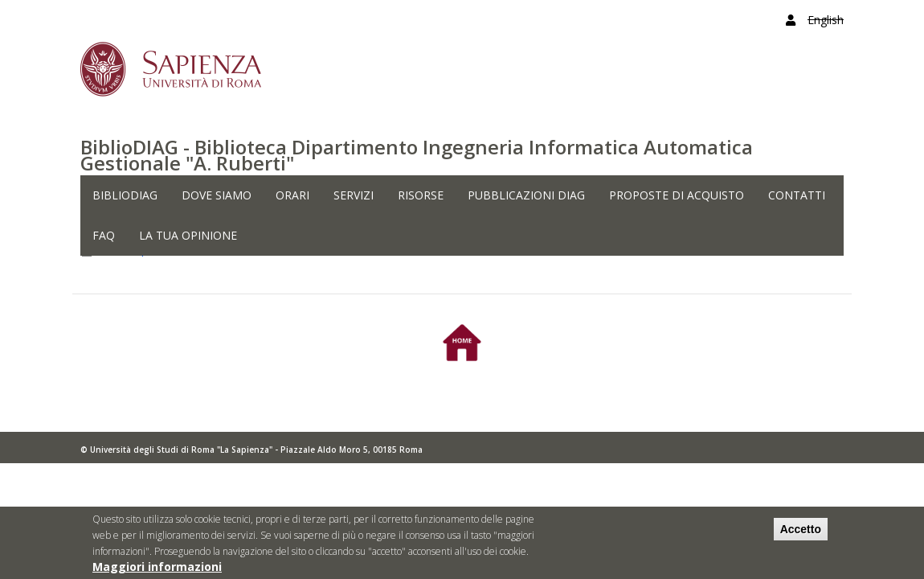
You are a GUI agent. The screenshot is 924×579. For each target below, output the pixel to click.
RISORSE (421, 195)
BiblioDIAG (125, 195)
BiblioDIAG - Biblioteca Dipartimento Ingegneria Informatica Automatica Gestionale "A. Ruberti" (417, 155)
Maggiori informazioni (157, 571)
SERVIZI (354, 195)
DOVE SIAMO (217, 195)
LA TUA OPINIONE (188, 235)
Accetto (801, 533)
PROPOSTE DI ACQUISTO (677, 195)
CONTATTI (797, 195)
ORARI (292, 195)
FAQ (104, 235)
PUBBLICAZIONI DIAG (526, 195)
